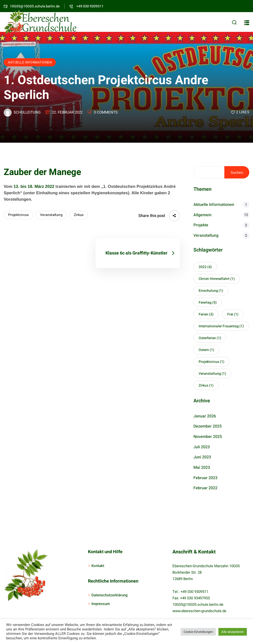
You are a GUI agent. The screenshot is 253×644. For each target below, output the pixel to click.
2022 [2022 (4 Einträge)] (205, 267)
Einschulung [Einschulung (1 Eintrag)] (211, 291)
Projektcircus (18, 215)
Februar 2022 (205, 488)
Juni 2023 (202, 457)
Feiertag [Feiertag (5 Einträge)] (208, 302)
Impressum (101, 604)
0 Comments (106, 112)
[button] (247, 23)
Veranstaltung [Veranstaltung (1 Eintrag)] (212, 374)
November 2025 (208, 437)
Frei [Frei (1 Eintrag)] (233, 314)
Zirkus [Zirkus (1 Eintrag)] (206, 385)
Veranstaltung (51, 215)
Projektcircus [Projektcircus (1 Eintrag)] (211, 362)
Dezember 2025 (208, 426)
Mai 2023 (202, 468)
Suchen (237, 172)
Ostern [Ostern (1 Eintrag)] (206, 350)
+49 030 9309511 (86, 6)
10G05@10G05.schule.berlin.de (198, 605)
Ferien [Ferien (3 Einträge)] (206, 314)
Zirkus (79, 215)
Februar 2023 (205, 478)
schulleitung (27, 112)
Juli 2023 (202, 447)
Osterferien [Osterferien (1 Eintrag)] (210, 338)
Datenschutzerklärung (109, 595)
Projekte (201, 225)
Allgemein (202, 215)
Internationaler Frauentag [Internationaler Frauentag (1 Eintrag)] (221, 326)
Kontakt (98, 566)
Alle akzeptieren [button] (233, 632)
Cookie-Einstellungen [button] (198, 632)
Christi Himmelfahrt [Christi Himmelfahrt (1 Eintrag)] (217, 279)
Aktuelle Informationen (30, 62)
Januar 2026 (205, 416)
